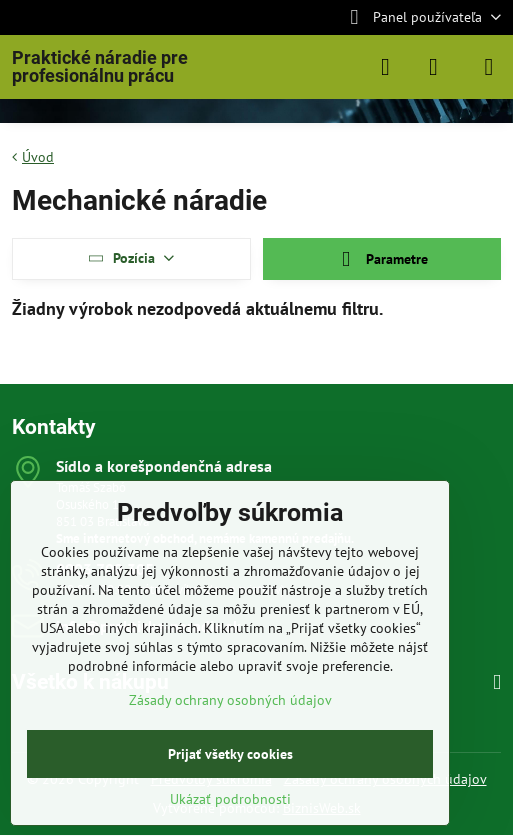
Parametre (382, 259)
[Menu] (489, 67)
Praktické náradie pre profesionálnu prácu (100, 67)
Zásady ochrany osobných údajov (230, 700)
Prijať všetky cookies (230, 754)
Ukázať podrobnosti (230, 799)
